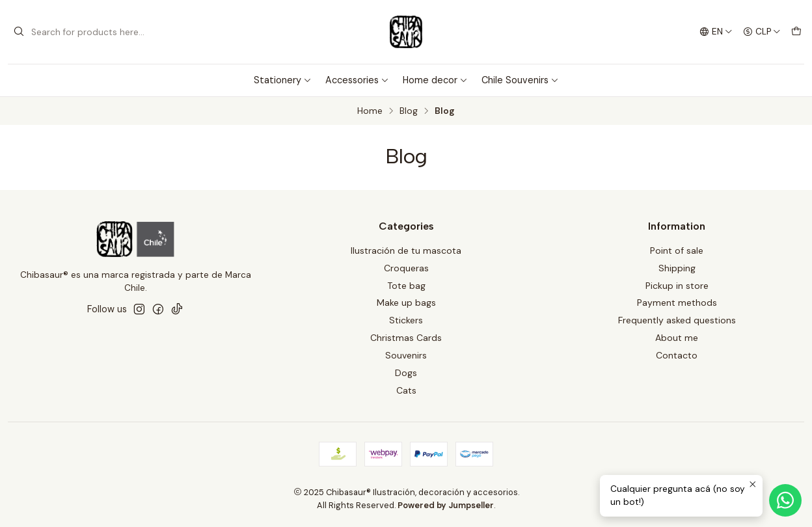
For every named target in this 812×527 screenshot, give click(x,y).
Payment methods (677, 303)
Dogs (406, 373)
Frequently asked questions (677, 320)
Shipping (677, 268)
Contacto (677, 355)
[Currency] (762, 32)
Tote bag (406, 286)
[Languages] (716, 32)
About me (677, 338)
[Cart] (796, 32)
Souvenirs (406, 355)
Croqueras (406, 268)
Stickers (406, 320)
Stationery (283, 80)
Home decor (435, 80)
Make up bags (406, 303)
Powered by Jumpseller (446, 505)
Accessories (357, 80)
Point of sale (677, 250)
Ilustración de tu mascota (406, 250)
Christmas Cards (406, 338)
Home (370, 111)
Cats (406, 390)
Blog (409, 111)
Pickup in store (677, 286)
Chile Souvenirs (520, 80)
